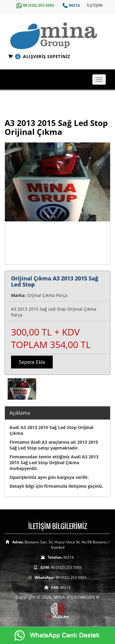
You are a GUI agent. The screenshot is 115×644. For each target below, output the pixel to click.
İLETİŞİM (95, 5)
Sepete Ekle (32, 362)
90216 (70, 5)
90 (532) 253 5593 (34, 5)
